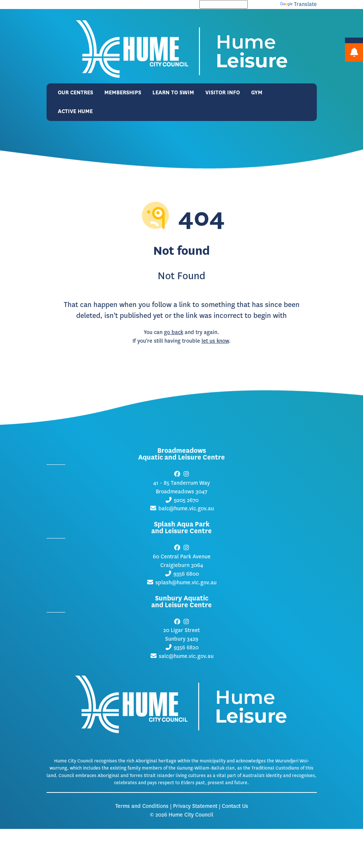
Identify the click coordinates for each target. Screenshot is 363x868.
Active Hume (75, 111)
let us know (215, 341)
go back (174, 332)
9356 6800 (186, 574)
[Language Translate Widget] (224, 4)
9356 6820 (186, 648)
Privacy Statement (195, 806)
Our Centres (75, 93)
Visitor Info (223, 93)
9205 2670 (186, 500)
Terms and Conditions (142, 806)
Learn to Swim (173, 93)
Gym (257, 93)
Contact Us (235, 806)
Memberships (123, 93)
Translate (298, 4)
